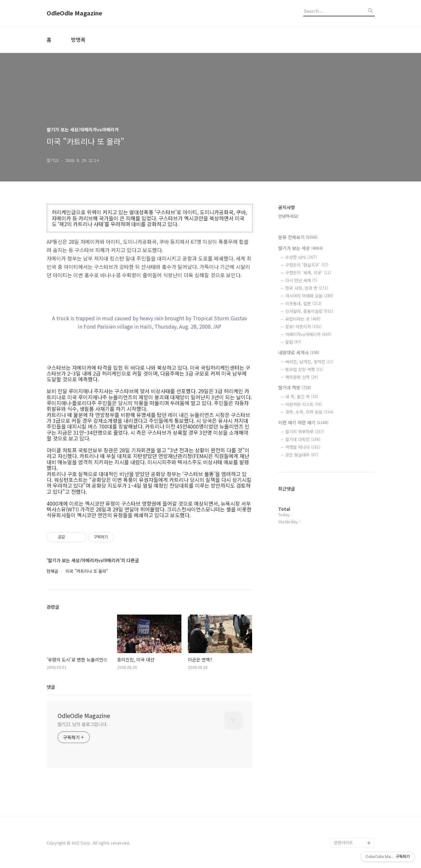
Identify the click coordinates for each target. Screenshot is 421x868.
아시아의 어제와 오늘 (309, 296)
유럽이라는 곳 (303, 319)
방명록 (78, 40)
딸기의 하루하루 (305, 432)
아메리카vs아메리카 (308, 334)
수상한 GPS (301, 257)
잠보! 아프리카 (303, 327)
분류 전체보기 (298, 237)
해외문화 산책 (302, 377)
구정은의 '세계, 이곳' (308, 273)
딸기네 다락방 (303, 439)
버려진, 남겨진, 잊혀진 (309, 362)
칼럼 (293, 342)
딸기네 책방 (295, 387)
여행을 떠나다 (303, 447)
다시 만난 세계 (301, 280)
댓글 (51, 687)
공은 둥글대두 (302, 455)
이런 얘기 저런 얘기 (303, 422)
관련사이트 (343, 842)
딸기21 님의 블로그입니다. (83, 724)
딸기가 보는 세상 (301, 248)
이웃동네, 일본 (303, 303)
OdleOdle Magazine (74, 13)
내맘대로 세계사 (299, 352)
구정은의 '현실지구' (307, 265)
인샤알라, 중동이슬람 (309, 311)
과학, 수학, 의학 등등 (309, 412)
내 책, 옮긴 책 (302, 397)
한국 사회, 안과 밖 (307, 288)
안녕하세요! (288, 216)
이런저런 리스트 (304, 404)
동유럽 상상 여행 (304, 369)
